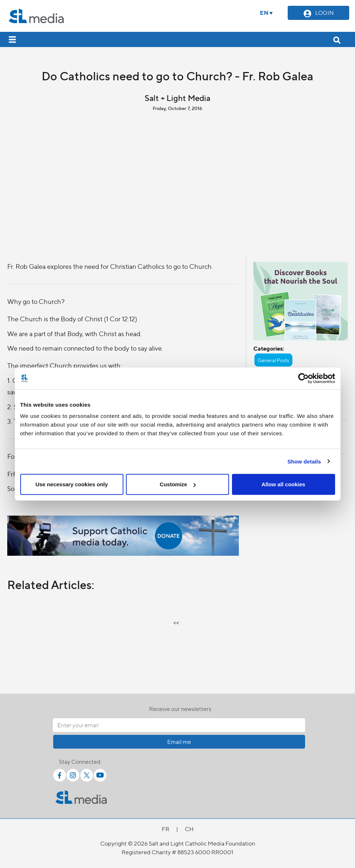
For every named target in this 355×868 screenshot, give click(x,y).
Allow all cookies (284, 484)
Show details (304, 461)
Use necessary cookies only (72, 484)
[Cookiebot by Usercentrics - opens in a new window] (303, 378)
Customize (178, 484)
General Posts (273, 360)
